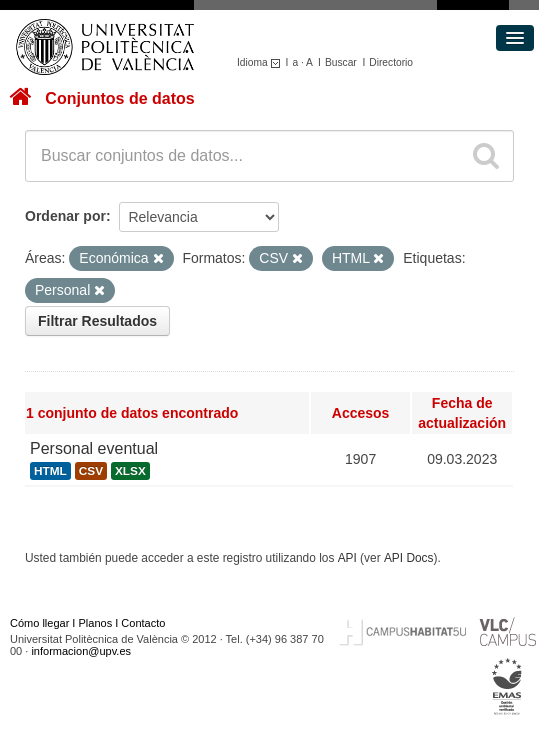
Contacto (143, 623)
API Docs (409, 558)
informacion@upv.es (81, 651)
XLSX (130, 471)
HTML (50, 471)
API (347, 558)
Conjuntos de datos (119, 98)
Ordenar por (65, 216)
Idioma (261, 62)
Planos (96, 623)
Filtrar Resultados (97, 321)
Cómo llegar (39, 623)
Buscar (341, 62)
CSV (91, 471)
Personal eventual (94, 448)
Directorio (391, 62)
